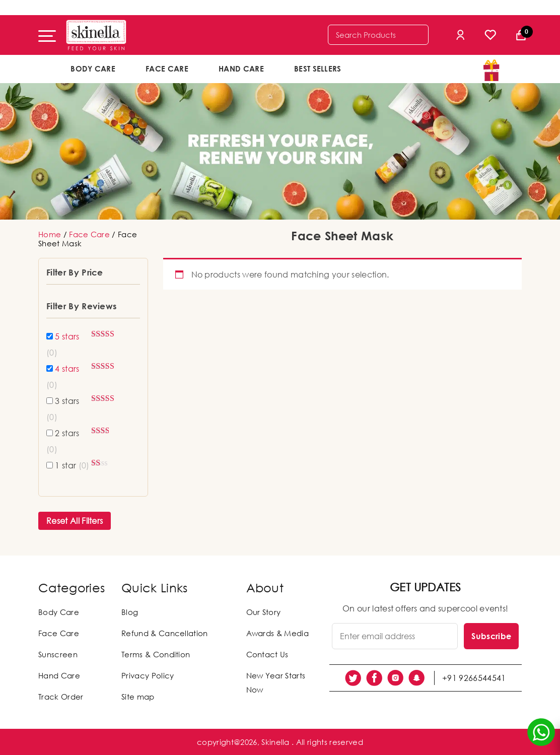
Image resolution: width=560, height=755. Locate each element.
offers (390, 68)
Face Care (167, 68)
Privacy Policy (148, 675)
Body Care (93, 68)
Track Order (61, 697)
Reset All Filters (75, 521)
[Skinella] (96, 35)
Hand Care (241, 68)
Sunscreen (58, 654)
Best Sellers (318, 68)
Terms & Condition (156, 654)
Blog (130, 612)
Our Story (264, 612)
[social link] (353, 678)
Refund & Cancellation (165, 633)
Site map (138, 697)
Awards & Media (277, 633)
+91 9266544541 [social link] (474, 678)
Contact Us (267, 654)
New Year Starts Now (276, 682)
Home (50, 234)
